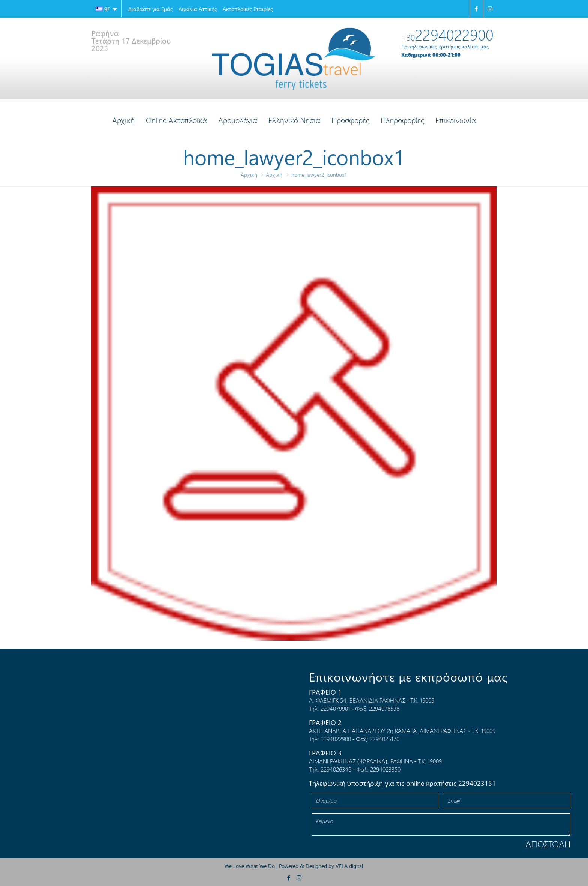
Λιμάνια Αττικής (198, 9)
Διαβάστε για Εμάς (150, 9)
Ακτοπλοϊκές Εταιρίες (248, 9)
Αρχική (249, 175)
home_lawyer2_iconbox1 (319, 175)
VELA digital (349, 866)
